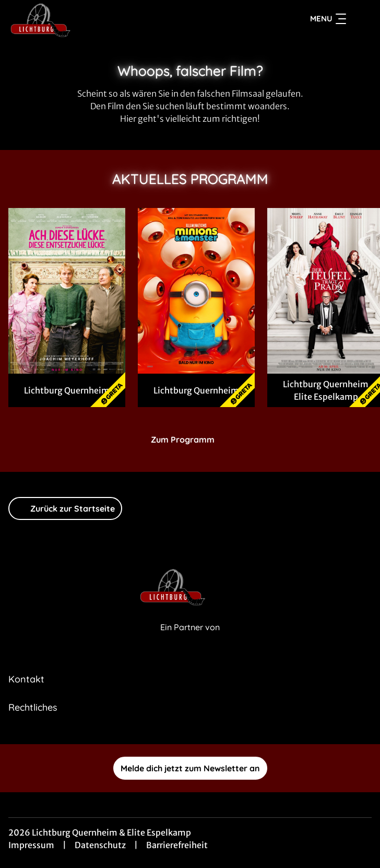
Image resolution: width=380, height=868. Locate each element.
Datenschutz (100, 845)
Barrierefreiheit (177, 845)
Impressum (31, 845)
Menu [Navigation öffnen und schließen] (328, 19)
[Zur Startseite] (81, 19)
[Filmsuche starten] (361, 19)
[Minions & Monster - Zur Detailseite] (196, 291)
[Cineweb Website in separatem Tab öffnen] (190, 639)
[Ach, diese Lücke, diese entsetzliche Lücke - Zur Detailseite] (67, 291)
